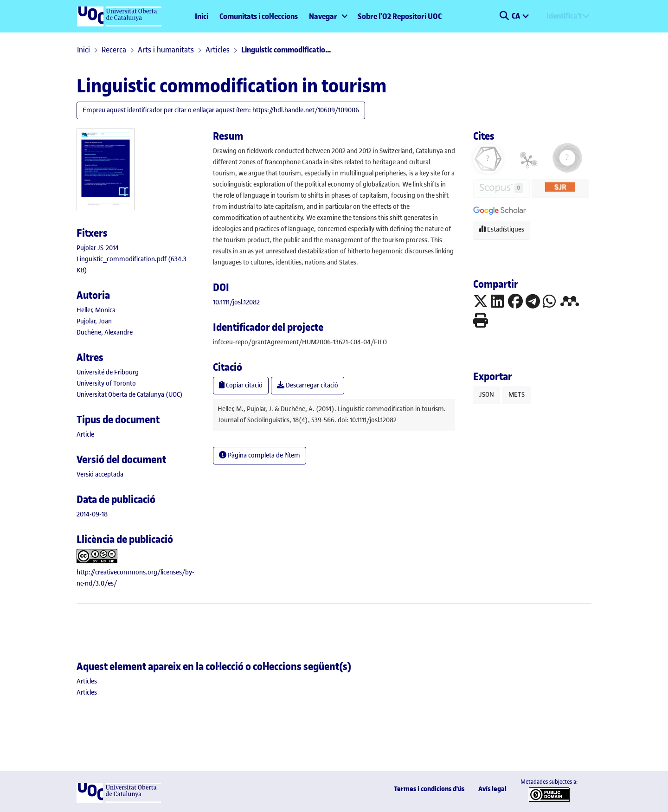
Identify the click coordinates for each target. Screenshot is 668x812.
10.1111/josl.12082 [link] (236, 302)
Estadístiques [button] (502, 229)
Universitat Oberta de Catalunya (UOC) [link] (130, 395)
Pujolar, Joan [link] (94, 321)
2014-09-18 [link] (92, 514)
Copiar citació (241, 385)
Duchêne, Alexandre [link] (105, 332)
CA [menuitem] (517, 16)
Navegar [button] (323, 16)
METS (517, 395)
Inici (202, 16)
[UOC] (119, 801)
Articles (218, 50)
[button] (504, 16)
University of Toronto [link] (106, 383)
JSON (487, 395)
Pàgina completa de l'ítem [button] (260, 455)
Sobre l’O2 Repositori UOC (400, 16)
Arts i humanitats (166, 50)
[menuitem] (328, 16)
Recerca (114, 50)
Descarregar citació (308, 385)
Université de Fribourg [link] (108, 372)
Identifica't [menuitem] (564, 16)
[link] (132, 259)
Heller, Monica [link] (96, 310)
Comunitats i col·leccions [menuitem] (259, 16)
